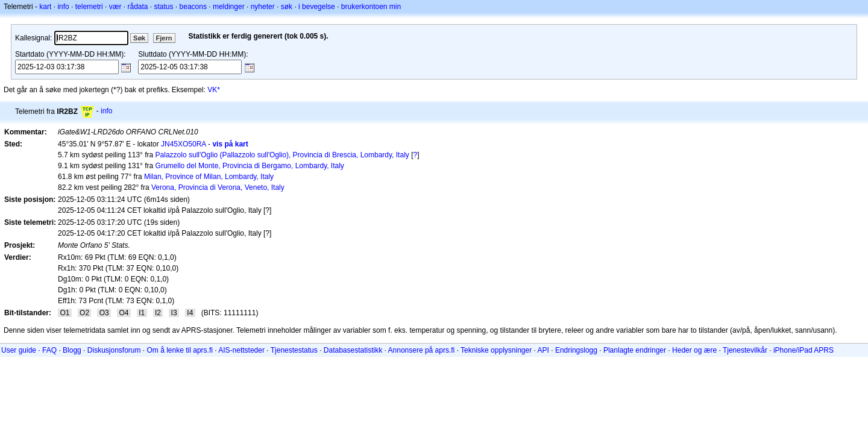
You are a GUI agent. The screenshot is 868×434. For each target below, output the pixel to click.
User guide (19, 350)
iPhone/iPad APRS (804, 350)
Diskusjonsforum (114, 350)
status (164, 7)
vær (115, 7)
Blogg (72, 350)
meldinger (229, 7)
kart (45, 7)
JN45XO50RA (184, 144)
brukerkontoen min (371, 7)
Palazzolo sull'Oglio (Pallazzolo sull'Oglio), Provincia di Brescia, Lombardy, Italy (282, 155)
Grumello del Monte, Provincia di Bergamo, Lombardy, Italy (250, 166)
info (63, 7)
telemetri (89, 7)
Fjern (164, 38)
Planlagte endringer (635, 350)
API (543, 350)
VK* (214, 90)
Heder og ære (694, 350)
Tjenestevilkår (745, 350)
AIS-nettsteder (241, 350)
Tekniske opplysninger (496, 350)
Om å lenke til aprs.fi (180, 350)
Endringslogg (576, 350)
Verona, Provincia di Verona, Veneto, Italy (218, 187)
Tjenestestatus (294, 350)
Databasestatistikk (353, 350)
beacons (193, 7)
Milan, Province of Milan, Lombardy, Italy (209, 177)
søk (287, 7)
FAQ (49, 350)
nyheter (263, 7)
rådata (137, 7)
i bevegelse (317, 7)
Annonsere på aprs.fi (422, 350)
